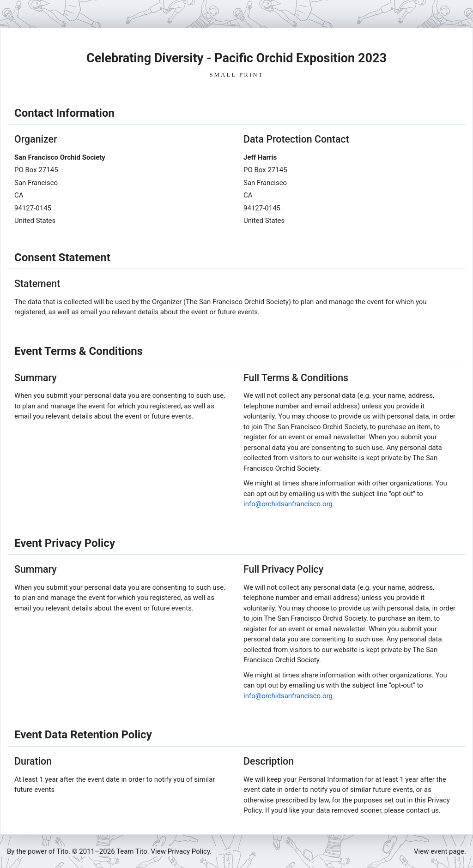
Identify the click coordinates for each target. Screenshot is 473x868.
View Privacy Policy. (182, 851)
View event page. (440, 851)
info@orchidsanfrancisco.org (288, 504)
